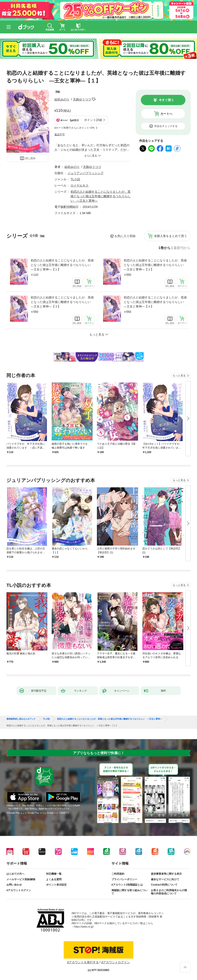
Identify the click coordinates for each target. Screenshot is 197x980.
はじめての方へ (15, 874)
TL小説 (75, 179)
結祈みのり (62, 99)
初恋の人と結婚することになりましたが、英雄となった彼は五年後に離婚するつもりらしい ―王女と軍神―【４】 (155, 302)
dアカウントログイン (19, 890)
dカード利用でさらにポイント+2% (74, 128)
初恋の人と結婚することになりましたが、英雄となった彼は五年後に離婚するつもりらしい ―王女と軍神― (101, 196)
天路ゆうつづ (82, 99)
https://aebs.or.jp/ (84, 927)
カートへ (166, 114)
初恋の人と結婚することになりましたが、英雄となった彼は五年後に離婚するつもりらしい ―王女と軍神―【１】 (62, 265)
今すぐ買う (166, 100)
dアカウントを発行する (83, 962)
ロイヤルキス (80, 185)
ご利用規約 (118, 874)
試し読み (30, 158)
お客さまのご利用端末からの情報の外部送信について (169, 892)
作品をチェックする (166, 126)
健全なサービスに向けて (165, 879)
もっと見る (179, 376)
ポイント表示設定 (56, 885)
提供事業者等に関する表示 (166, 874)
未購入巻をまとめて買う (170, 236)
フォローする (94, 99)
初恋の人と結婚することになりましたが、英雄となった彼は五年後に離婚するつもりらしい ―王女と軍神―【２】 (155, 265)
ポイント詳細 (93, 120)
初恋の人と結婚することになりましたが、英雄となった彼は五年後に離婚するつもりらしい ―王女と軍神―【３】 (62, 302)
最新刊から (182, 248)
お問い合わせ (14, 885)
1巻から (165, 248)
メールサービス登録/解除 (21, 879)
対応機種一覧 (54, 874)
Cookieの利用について (164, 885)
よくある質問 (54, 879)
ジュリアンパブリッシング (86, 173)
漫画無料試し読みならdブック (21, 719)
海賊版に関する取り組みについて (129, 892)
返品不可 (60, 134)
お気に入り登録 (125, 236)
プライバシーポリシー (124, 879)
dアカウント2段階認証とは (127, 885)
